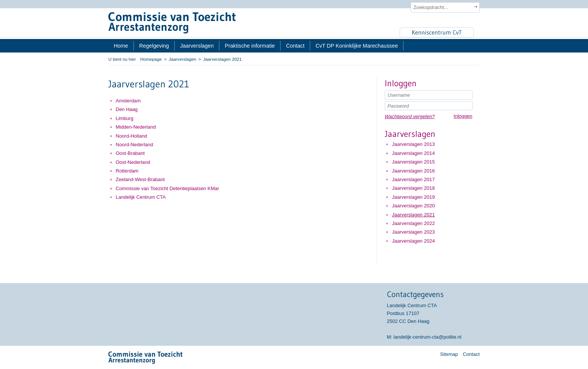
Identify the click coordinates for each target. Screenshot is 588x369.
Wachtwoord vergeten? (410, 116)
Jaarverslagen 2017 (413, 179)
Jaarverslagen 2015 (413, 162)
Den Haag (127, 109)
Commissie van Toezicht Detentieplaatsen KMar (168, 188)
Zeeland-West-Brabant (140, 179)
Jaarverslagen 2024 (413, 241)
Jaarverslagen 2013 (413, 144)
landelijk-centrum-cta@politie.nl (428, 337)
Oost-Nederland (133, 162)
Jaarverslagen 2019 (413, 197)
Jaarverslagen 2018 (413, 188)
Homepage (151, 59)
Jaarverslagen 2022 (413, 223)
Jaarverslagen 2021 (413, 215)
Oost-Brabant (130, 153)
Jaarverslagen (182, 59)
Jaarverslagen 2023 (413, 232)
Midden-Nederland (136, 127)
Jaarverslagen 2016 (413, 171)
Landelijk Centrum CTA (141, 197)
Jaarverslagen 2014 (413, 153)
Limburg (125, 118)
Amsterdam (128, 101)
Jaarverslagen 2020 (413, 206)
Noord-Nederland (135, 145)
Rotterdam (127, 171)
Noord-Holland (132, 136)
